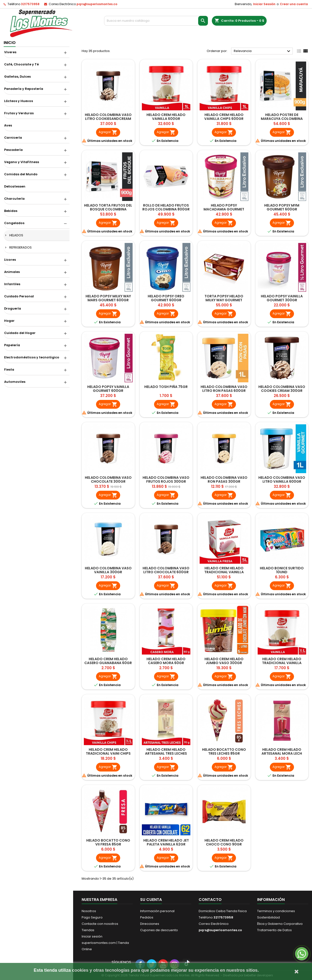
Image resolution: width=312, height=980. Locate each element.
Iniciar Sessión (264, 4)
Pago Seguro (92, 917)
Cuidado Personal (19, 296)
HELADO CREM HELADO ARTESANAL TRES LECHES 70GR (166, 753)
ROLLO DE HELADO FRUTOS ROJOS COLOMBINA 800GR (166, 207)
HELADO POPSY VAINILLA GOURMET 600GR (108, 389)
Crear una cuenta (294, 4)
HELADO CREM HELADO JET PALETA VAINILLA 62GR (166, 842)
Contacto (210, 900)
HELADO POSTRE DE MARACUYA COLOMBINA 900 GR (282, 119)
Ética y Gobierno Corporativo (280, 924)
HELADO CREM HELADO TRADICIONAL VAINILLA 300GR (282, 663)
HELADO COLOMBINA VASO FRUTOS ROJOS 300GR (166, 480)
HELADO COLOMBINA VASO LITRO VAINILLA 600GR (282, 480)
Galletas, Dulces (17, 77)
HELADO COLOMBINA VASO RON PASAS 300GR (224, 480)
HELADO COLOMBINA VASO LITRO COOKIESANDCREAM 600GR (108, 119)
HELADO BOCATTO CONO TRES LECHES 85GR (224, 751)
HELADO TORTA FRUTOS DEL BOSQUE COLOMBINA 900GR (108, 209)
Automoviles (15, 382)
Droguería (13, 308)
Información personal (157, 911)
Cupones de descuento (159, 930)
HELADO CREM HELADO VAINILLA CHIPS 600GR (224, 117)
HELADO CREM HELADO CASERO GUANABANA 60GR (108, 661)
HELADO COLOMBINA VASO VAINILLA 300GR (108, 570)
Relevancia (263, 51)
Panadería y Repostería (24, 89)
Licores (10, 260)
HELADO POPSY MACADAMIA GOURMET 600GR (224, 209)
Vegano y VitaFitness (22, 162)
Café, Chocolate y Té (21, 64)
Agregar (108, 132)
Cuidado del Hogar (20, 333)
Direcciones (150, 924)
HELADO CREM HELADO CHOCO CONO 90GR (224, 842)
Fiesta (9, 370)
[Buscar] (156, 21)
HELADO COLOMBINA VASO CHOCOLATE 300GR (108, 480)
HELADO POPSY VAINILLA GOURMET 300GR (282, 298)
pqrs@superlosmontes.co (97, 4)
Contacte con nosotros (100, 924)
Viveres (10, 52)
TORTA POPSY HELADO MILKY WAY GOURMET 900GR (224, 300)
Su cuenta (151, 900)
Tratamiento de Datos (274, 930)
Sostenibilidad (268, 917)
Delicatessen (15, 186)
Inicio (10, 43)
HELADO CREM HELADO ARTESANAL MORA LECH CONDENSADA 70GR (282, 753)
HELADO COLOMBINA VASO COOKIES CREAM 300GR (282, 389)
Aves (8, 125)
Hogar (9, 321)
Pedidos (147, 917)
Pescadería (13, 150)
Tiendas (88, 930)
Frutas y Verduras (19, 113)
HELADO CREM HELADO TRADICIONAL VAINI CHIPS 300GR (108, 753)
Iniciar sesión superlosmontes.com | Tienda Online (105, 943)
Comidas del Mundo (21, 174)
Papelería (12, 345)
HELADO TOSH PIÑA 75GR (166, 387)
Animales (12, 272)
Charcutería (14, 199)
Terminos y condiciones (276, 911)
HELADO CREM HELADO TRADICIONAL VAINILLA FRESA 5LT (224, 572)
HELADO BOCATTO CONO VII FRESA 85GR (108, 842)
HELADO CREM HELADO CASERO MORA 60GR (166, 661)
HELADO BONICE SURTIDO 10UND (282, 570)
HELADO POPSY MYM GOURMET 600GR (282, 207)
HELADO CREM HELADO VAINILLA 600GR (166, 117)
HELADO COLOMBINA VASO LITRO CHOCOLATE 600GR (166, 570)
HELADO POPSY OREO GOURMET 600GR (166, 298)
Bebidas (11, 211)
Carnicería (13, 138)
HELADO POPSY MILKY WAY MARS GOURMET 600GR (108, 298)
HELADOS (16, 235)
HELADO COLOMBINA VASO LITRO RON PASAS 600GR (224, 389)
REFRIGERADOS (20, 247)
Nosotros (89, 911)
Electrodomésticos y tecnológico (32, 357)
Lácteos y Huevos (19, 101)
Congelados (14, 223)
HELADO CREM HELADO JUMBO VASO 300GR (224, 661)
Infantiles (12, 284)
